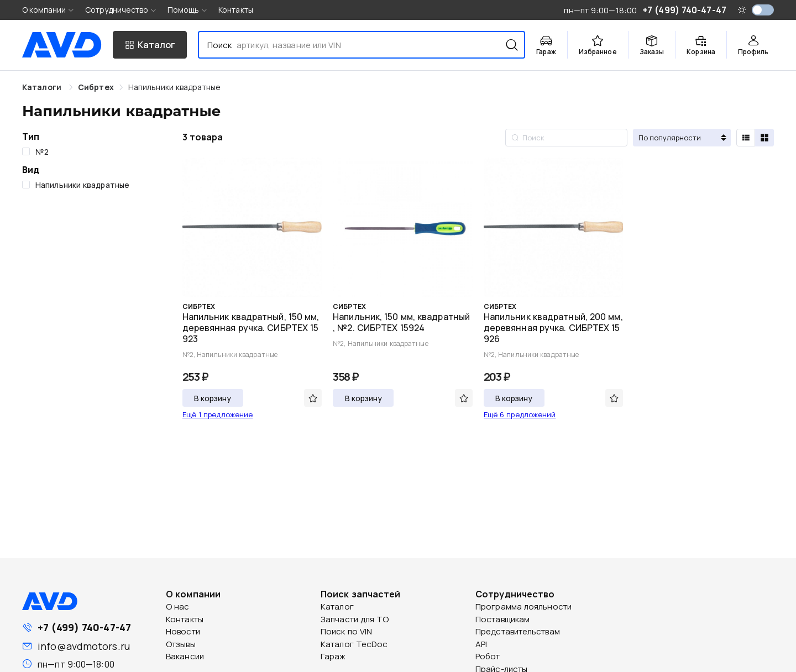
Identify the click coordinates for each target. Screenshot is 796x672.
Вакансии (185, 656)
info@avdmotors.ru (84, 646)
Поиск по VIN (346, 631)
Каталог (337, 607)
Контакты (236, 10)
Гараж (333, 656)
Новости (183, 631)
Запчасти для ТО (355, 619)
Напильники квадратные (174, 87)
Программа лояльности (523, 607)
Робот (488, 656)
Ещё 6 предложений (520, 414)
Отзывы (181, 644)
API (481, 644)
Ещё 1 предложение (218, 414)
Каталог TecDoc (354, 644)
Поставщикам (502, 619)
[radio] (746, 138)
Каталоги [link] (43, 87)
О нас (178, 607)
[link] (96, 87)
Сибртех (96, 87)
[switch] (763, 10)
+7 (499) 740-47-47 (84, 627)
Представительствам (518, 631)
